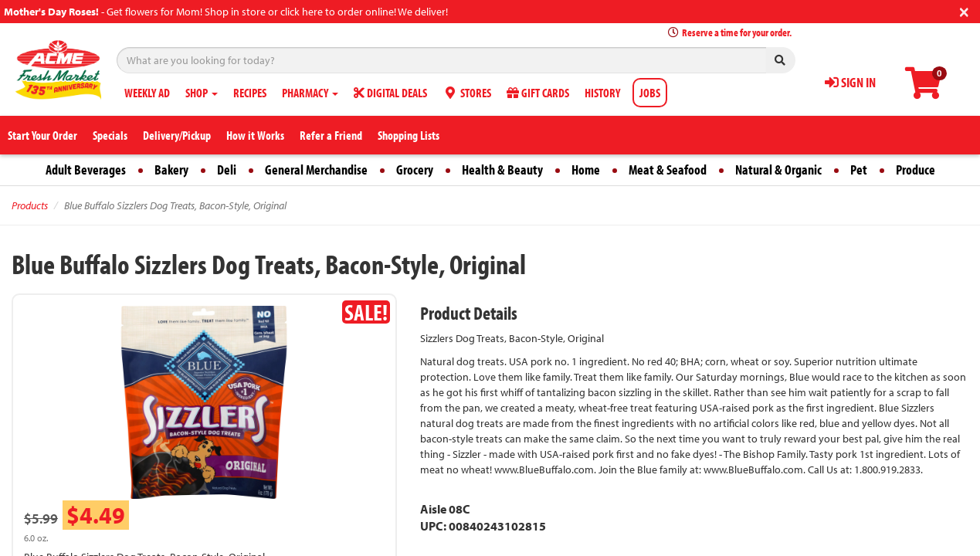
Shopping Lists (409, 135)
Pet (859, 170)
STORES (467, 93)
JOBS (650, 93)
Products (30, 205)
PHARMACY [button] (310, 93)
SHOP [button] (202, 93)
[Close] (964, 10)
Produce (916, 170)
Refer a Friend (331, 135)
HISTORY (602, 93)
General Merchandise (316, 170)
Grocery (415, 170)
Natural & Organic (778, 170)
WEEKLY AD (147, 93)
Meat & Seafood (668, 170)
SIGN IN (850, 82)
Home (586, 170)
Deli (227, 170)
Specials (110, 135)
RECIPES (250, 93)
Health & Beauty (502, 170)
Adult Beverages (86, 170)
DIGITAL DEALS (390, 93)
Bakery (171, 170)
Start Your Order (42, 135)
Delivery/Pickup (177, 135)
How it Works (255, 135)
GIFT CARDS (538, 93)
